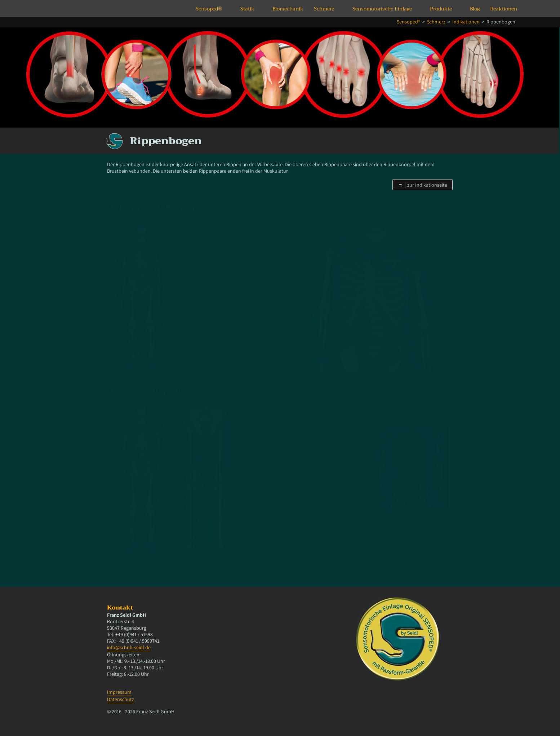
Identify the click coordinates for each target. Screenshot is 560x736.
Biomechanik (288, 9)
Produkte (441, 9)
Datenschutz (121, 699)
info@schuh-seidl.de (129, 647)
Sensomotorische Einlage (382, 9)
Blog (475, 9)
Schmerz (324, 9)
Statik (247, 9)
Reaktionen (504, 9)
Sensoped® (209, 9)
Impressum (119, 692)
